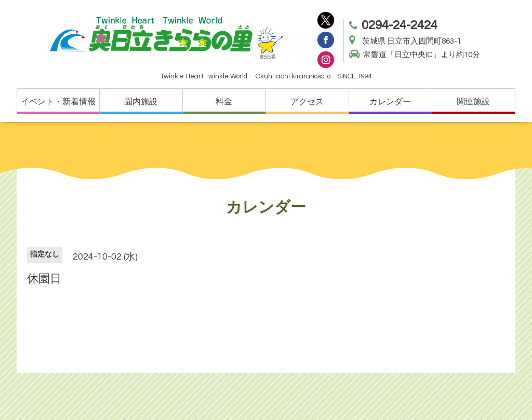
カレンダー (390, 102)
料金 (224, 102)
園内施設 (141, 102)
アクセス (307, 102)
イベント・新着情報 (58, 102)
